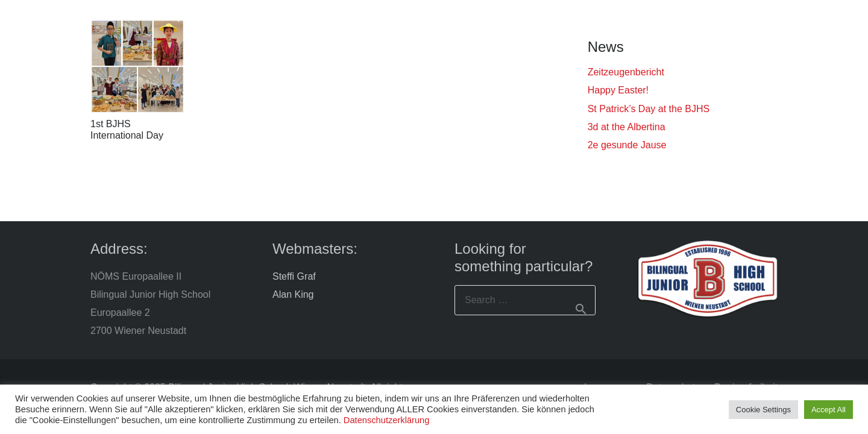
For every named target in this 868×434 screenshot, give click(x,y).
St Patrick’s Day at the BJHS (649, 109)
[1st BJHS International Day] (137, 66)
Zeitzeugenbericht (626, 72)
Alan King (293, 294)
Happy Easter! (618, 90)
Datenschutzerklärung (387, 420)
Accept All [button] (829, 410)
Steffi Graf (294, 276)
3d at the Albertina (627, 127)
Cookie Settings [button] (763, 410)
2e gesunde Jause (627, 145)
